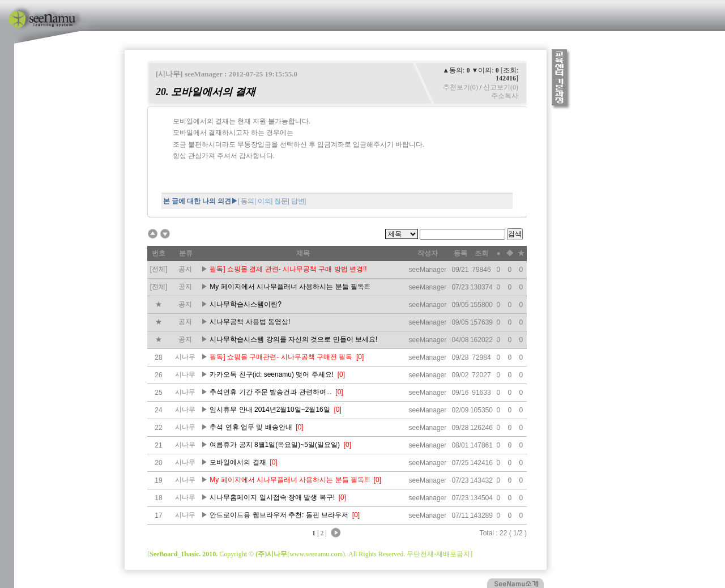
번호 (159, 253)
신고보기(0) (501, 87)
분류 (186, 253)
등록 (460, 253)
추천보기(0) (460, 87)
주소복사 (505, 96)
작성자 (428, 253)
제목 (303, 253)
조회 (481, 253)
